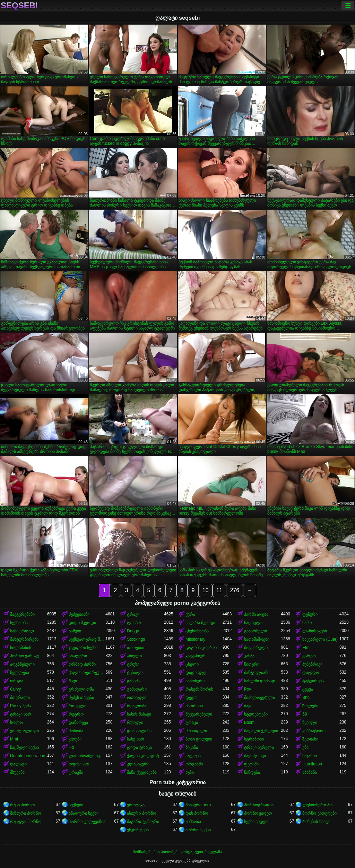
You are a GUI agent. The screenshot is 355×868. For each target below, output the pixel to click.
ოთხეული (137, 698)
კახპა (249, 656)
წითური (252, 664)
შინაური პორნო (25, 813)
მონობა (76, 731)
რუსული (135, 722)
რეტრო (76, 714)
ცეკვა (308, 689)
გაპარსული (256, 631)
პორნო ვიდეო (258, 813)
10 (206, 590)
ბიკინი (192, 747)
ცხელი (192, 664)
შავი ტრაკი (255, 756)
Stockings (136, 639)
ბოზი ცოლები (199, 739)
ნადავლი (253, 623)
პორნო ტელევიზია (87, 822)
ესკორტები (138, 830)
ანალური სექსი (84, 813)
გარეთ (309, 656)
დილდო (311, 673)
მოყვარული (256, 648)
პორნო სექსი (198, 830)
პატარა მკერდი (201, 623)
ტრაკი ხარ (21, 714)
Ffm (306, 648)
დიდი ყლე (196, 673)
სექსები (76, 805)
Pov (248, 689)
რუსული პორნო (26, 822)
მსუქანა (17, 772)
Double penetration (28, 756)
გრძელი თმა (81, 689)
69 (305, 714)
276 (235, 590)
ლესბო (134, 623)
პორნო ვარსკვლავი (29, 656)
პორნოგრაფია (259, 805)
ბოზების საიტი (316, 822)
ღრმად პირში (82, 664)
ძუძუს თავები (81, 698)
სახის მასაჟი (139, 714)
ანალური (78, 656)
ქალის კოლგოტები (145, 756)
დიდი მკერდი (82, 623)
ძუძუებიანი (79, 614)
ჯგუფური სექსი (83, 648)
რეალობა (137, 706)
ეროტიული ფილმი (29, 731)
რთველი (77, 706)
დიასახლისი (139, 731)
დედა (191, 698)
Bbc (306, 698)
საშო (307, 623)
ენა (305, 747)
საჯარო (310, 756)
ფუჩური (310, 614)
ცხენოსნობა (197, 631)
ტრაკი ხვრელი (259, 747)
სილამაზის (21, 648)
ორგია (17, 681)
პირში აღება (256, 614)
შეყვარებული (199, 714)
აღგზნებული (22, 664)
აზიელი (134, 656)
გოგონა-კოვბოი (201, 648)
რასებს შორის (199, 689)
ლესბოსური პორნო (321, 805)
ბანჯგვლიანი (257, 673)
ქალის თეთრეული (87, 673)
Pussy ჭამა (20, 706)
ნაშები (75, 631)
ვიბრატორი (314, 731)
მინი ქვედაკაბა (142, 772)
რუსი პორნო (22, 805)
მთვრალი (20, 698)
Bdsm (249, 722)
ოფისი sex (79, 764)
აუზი (190, 772)
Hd (71, 747)
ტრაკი (133, 614)
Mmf (14, 739)
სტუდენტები (256, 714)
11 (219, 590)
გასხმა (133, 681)
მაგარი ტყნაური (143, 822)
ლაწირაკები (315, 631)
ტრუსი (133, 664)
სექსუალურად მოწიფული (87, 639)
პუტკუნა (193, 756)
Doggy (133, 631)
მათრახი (194, 706)
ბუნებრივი (312, 664)
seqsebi (19, 6)
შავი (73, 681)
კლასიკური (138, 764)
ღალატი (18, 764)
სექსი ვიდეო (256, 822)
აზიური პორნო (141, 813)
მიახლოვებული (259, 698)
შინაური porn (198, 805)
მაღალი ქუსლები (261, 731)
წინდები (252, 772)
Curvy (15, 689)
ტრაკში (76, 772)
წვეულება (20, 673)
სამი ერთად (22, 631)
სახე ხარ (135, 739)
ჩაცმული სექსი (24, 747)
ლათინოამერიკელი (87, 756)
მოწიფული (196, 731)
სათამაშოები (257, 639)
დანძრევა (78, 722)
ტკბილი (135, 673)
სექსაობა (19, 623)
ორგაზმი (194, 764)
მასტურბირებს (24, 639)
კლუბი (75, 739)
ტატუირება (313, 681)
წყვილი (310, 722)
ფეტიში (251, 764)
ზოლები (310, 706)
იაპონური (195, 681)
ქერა (190, 614)
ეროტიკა (136, 805)
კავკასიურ (196, 656)
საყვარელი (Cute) (320, 639)
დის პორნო (197, 813)
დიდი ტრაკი (139, 747)
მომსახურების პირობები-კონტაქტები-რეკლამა (177, 852)
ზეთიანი (310, 739)
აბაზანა (310, 772)
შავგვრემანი (22, 614)
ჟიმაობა (193, 822)
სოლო (16, 722)
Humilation (312, 764)
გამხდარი (137, 689)
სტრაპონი (254, 739)
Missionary (195, 639)
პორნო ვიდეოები (319, 813)
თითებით (136, 648)
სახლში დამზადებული (263, 681)
